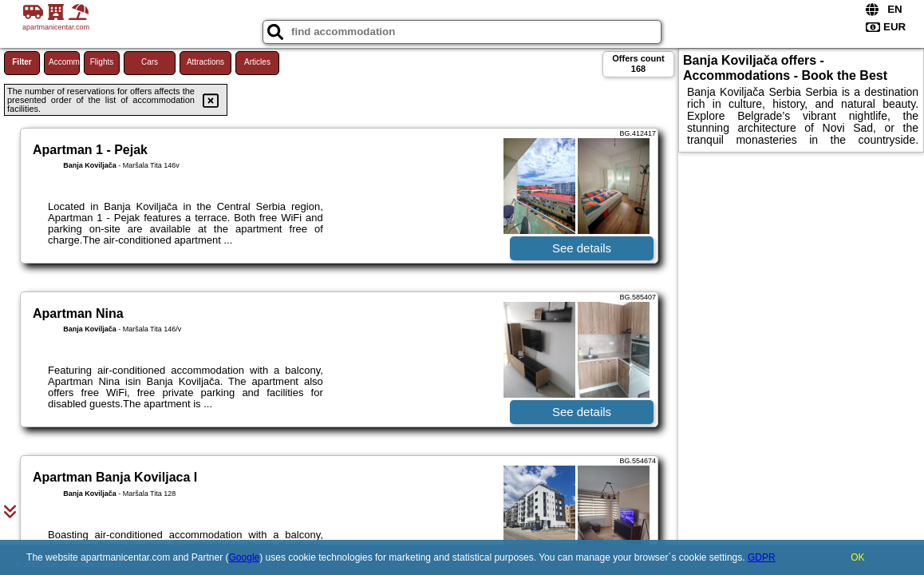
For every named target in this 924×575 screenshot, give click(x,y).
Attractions (205, 62)
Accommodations (64, 62)
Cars (150, 62)
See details (582, 248)
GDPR (762, 557)
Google (245, 557)
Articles (257, 62)
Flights (102, 62)
